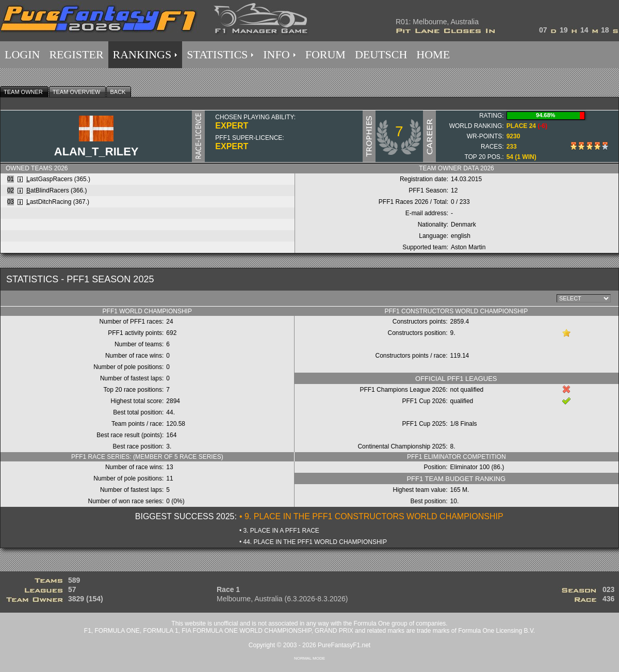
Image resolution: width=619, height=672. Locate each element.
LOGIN (22, 54)
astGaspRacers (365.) (58, 179)
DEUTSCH (381, 54)
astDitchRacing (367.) (58, 202)
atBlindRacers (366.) (56, 190)
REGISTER (76, 54)
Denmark (463, 225)
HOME (433, 54)
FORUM (325, 54)
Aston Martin (468, 247)
